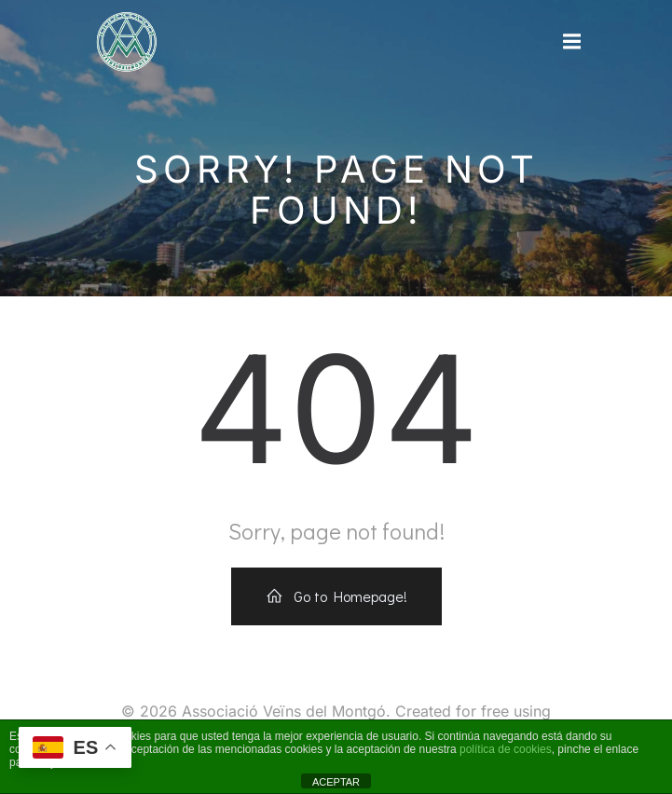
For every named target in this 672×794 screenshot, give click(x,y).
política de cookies (506, 749)
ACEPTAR (336, 782)
